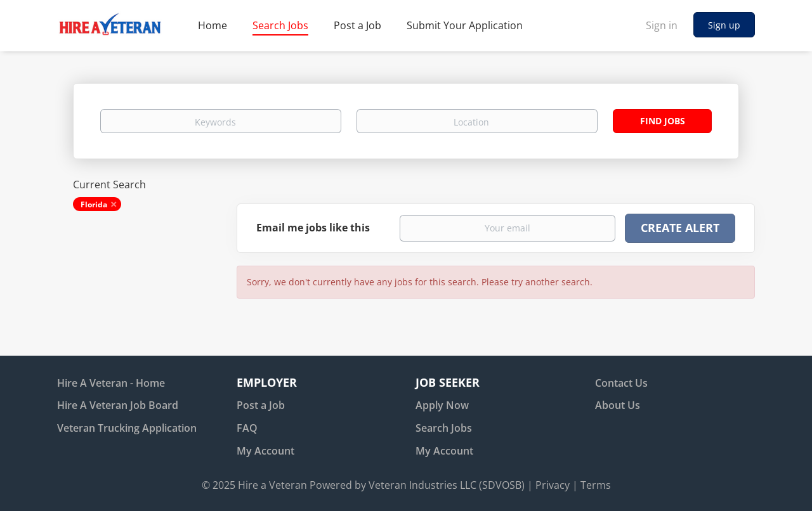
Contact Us (621, 383)
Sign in (662, 25)
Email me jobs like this (313, 228)
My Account (265, 451)
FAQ (247, 428)
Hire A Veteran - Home (111, 383)
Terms (596, 485)
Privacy (553, 485)
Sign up (724, 25)
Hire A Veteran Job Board (118, 405)
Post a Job (261, 405)
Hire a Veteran (272, 485)
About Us (618, 405)
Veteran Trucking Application (127, 428)
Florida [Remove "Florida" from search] (94, 204)
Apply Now (442, 405)
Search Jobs (444, 428)
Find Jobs (663, 121)
